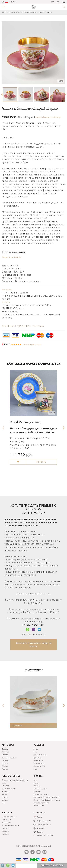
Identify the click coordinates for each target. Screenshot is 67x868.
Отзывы (37, 786)
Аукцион (37, 791)
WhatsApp (39, 828)
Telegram (39, 832)
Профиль (6, 828)
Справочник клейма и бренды (15, 780)
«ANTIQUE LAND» (8, 12)
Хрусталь (6, 752)
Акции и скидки (40, 789)
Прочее (5, 769)
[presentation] (3, 427)
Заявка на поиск (12, 257)
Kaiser (4, 794)
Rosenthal (6, 791)
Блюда (36, 749)
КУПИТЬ (41, 462)
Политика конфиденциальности (47, 800)
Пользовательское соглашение (47, 797)
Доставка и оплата (41, 794)
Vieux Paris (18, 117)
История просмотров (10, 825)
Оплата (6, 302)
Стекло (5, 755)
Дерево (5, 766)
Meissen (5, 783)
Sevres (5, 797)
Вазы (35, 752)
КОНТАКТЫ (39, 813)
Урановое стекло (9, 758)
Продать (5, 834)
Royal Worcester (9, 789)
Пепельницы (39, 763)
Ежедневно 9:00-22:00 (43, 836)
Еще (35, 769)
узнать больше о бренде (48, 117)
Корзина (5, 831)
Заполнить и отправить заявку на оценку (34, 645)
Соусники (17, 725)
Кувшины (38, 758)
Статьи (36, 783)
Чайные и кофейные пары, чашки (31, 12)
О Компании (39, 806)
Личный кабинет (9, 817)
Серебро (6, 760)
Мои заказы (7, 820)
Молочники (38, 760)
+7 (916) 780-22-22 (33, 625)
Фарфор (5, 749)
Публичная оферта (41, 803)
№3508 (49, 12)
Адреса (38, 817)
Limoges (5, 800)
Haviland (6, 786)
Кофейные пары (40, 755)
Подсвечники (39, 766)
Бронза (5, 763)
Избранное (7, 823)
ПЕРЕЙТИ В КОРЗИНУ (52, 865)
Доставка (7, 290)
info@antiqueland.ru (42, 825)
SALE (35, 780)
